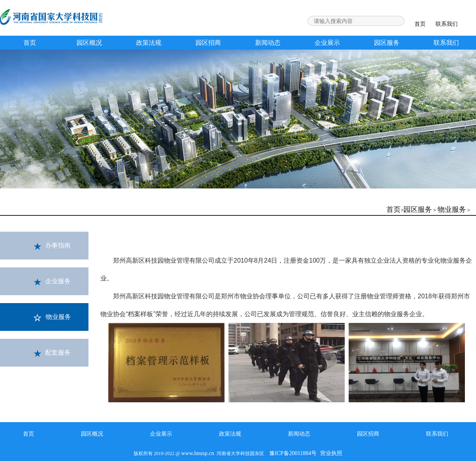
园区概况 (89, 43)
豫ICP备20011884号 (293, 453)
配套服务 (52, 353)
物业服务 (452, 209)
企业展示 (327, 43)
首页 (420, 24)
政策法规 (149, 43)
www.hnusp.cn (198, 453)
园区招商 (208, 43)
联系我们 (447, 24)
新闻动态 (268, 43)
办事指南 (52, 246)
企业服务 (52, 282)
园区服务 (387, 43)
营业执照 (331, 453)
